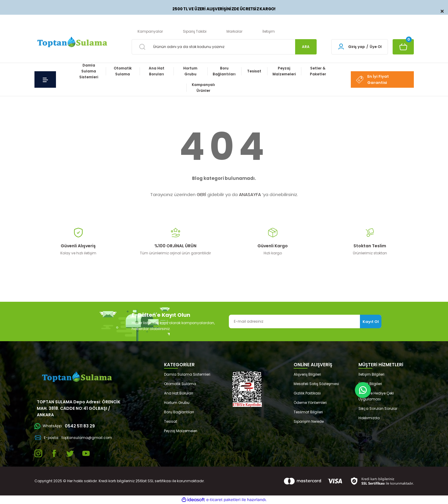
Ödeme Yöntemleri (310, 403)
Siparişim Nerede (309, 421)
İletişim (269, 31)
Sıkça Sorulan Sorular (378, 408)
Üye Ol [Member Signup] (376, 47)
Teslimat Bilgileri (308, 412)
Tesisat (171, 421)
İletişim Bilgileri (371, 374)
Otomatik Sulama (180, 384)
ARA (306, 47)
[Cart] (403, 47)
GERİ (201, 194)
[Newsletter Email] (305, 321)
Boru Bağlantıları (179, 412)
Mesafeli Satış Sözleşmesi (316, 384)
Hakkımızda (369, 418)
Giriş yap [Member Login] (357, 47)
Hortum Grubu (177, 403)
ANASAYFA (250, 194)
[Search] (224, 47)
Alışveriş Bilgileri (307, 374)
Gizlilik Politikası (307, 393)
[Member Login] (341, 47)
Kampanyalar (150, 31)
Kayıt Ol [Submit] (371, 322)
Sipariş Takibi (195, 31)
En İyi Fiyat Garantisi (372, 79)
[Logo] (71, 43)
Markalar (234, 31)
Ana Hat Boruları (179, 393)
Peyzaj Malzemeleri (181, 431)
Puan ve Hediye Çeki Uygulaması (376, 396)
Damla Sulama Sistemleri (187, 374)
